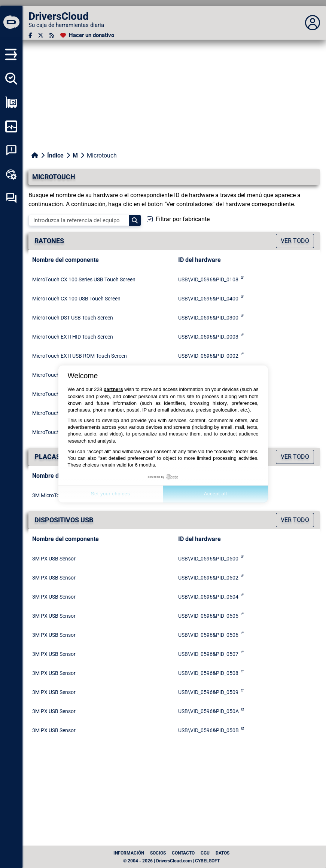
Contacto (183, 853)
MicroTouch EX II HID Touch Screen (73, 337)
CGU (205, 853)
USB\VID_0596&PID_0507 (208, 654)
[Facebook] (30, 35)
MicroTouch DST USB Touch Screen (73, 318)
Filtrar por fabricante (183, 219)
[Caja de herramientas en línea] (11, 174)
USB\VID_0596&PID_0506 (208, 635)
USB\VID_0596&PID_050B (208, 730)
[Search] (135, 220)
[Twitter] (41, 35)
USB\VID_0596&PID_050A (208, 711)
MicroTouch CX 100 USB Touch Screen (76, 299)
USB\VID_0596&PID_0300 (208, 318)
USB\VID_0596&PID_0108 (208, 279)
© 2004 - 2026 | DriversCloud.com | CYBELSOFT (171, 861)
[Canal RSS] (52, 35)
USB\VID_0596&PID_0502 (208, 578)
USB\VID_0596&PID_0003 (208, 337)
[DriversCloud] (11, 23)
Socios (158, 853)
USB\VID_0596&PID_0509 (208, 692)
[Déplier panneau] (313, 23)
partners (113, 389)
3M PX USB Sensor (54, 559)
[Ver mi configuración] (11, 103)
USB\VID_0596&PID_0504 (208, 597)
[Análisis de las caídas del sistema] (11, 150)
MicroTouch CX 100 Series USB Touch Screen (84, 279)
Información (129, 853)
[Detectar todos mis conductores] (11, 79)
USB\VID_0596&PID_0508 (208, 673)
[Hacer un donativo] (87, 35)
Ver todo (295, 241)
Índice (55, 155)
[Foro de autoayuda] (11, 198)
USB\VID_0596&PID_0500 (208, 559)
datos (223, 853)
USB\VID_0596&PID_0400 (208, 299)
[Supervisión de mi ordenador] (11, 126)
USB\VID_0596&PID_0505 (208, 616)
